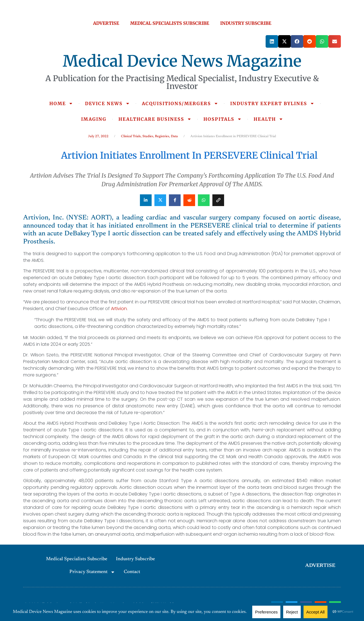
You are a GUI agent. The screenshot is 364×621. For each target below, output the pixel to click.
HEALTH (268, 119)
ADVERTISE (106, 23)
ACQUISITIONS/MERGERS (180, 103)
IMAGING (94, 119)
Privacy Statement (92, 572)
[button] (272, 41)
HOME (61, 103)
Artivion (119, 309)
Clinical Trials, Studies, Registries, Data (149, 136)
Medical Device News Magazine (182, 61)
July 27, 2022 (98, 136)
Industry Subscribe (135, 559)
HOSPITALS (223, 119)
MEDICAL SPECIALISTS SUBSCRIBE (170, 23)
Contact (132, 572)
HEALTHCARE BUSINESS (155, 119)
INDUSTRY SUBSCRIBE (246, 23)
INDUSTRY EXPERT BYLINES (272, 103)
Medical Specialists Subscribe (77, 559)
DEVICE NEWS (107, 103)
